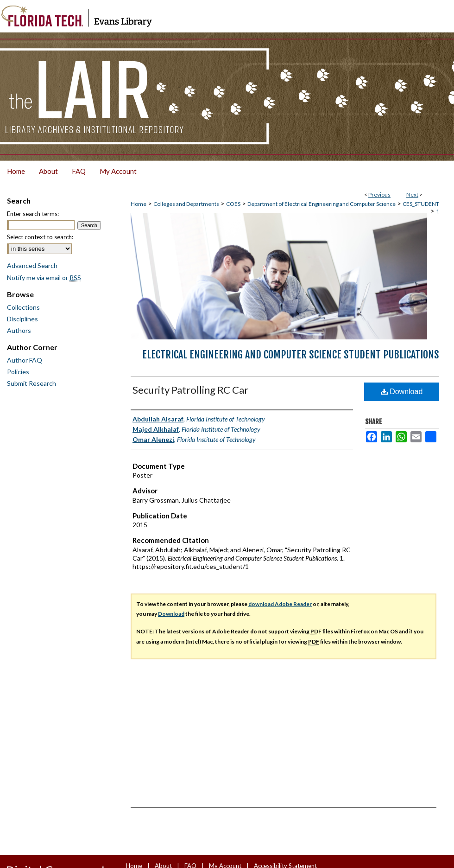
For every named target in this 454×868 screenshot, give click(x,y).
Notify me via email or (44, 278)
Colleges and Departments (186, 204)
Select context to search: (40, 237)
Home (139, 204)
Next (412, 195)
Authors (19, 330)
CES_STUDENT (421, 204)
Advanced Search (32, 265)
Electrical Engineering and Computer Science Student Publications (291, 354)
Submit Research (32, 383)
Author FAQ (25, 360)
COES (233, 204)
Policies (18, 372)
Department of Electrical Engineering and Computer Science (322, 204)
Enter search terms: (33, 214)
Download (402, 392)
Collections (23, 307)
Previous (379, 195)
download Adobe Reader (280, 604)
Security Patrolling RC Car (190, 390)
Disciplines (22, 319)
